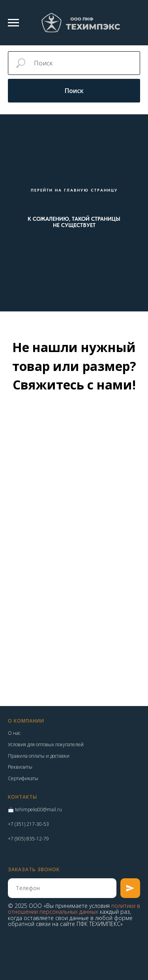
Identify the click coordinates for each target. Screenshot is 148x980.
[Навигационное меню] (13, 23)
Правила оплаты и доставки (39, 756)
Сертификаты (23, 778)
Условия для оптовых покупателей (46, 744)
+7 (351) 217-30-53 (28, 824)
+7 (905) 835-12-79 (28, 839)
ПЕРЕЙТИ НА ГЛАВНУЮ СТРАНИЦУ (74, 190)
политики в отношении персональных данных (74, 909)
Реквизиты (20, 767)
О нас (14, 733)
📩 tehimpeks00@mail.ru (35, 810)
